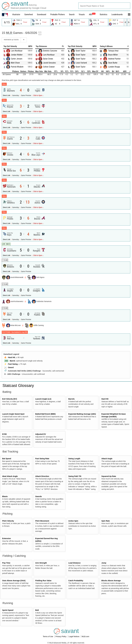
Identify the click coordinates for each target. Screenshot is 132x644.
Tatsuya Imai (113, 51)
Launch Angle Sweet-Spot (13, 414)
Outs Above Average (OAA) (14, 581)
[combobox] (104, 6)
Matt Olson (15, 63)
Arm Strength (41, 563)
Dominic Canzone (50, 51)
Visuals (82, 14)
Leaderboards (117, 14)
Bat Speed (7, 459)
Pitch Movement (42, 521)
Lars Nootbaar (17, 51)
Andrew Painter (114, 59)
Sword (11, 367)
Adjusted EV (41, 434)
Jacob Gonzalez (49, 63)
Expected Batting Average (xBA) (82, 414)
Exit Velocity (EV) (10, 399)
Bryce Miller (113, 55)
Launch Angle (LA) (43, 399)
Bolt (37, 610)
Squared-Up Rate (109, 476)
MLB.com (85, 636)
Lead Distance (75, 563)
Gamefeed (29, 14)
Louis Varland (81, 63)
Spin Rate (106, 521)
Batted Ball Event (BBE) (45, 414)
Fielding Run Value (43, 581)
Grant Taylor (81, 51)
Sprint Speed (8, 610)
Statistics (103, 14)
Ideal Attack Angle (10, 476)
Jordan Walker (17, 55)
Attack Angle (107, 459)
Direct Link (7, 95)
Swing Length (74, 459)
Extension (7, 538)
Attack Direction (42, 476)
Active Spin (73, 521)
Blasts (5, 496)
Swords (39, 496)
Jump (104, 563)
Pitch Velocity (8, 521)
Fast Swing (13, 364)
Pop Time (6, 563)
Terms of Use (48, 636)
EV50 (4, 434)
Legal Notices (74, 636)
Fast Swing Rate (42, 459)
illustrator (16, 14)
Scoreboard (42, 14)
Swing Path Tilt (75, 476)
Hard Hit (12, 357)
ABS (92, 14)
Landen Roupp (114, 67)
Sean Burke (113, 63)
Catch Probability (76, 581)
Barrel (13, 361)
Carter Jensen (17, 59)
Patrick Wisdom (17, 67)
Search (72, 14)
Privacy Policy (61, 636)
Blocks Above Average (111, 581)
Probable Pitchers (58, 14)
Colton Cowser (49, 67)
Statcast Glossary (18, 385)
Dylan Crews (48, 59)
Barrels (72, 399)
